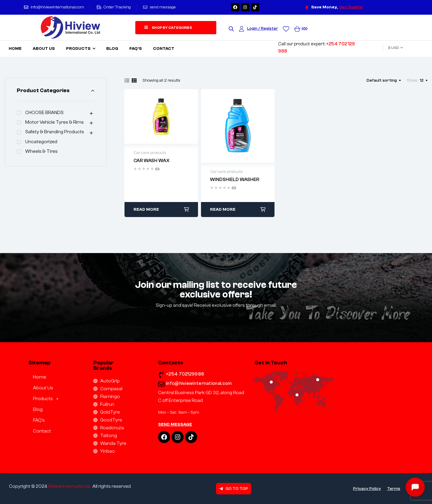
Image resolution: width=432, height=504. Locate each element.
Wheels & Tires (41, 151)
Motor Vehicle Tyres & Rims (54, 122)
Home (40, 377)
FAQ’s (39, 420)
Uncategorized (41, 142)
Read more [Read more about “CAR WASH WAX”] (146, 210)
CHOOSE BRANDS (44, 113)
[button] (47, 399)
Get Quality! (351, 7)
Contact (42, 431)
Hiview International (69, 486)
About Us (43, 388)
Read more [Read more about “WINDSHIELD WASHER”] (223, 210)
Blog (38, 409)
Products (47, 399)
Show (412, 80)
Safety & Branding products (55, 132)
